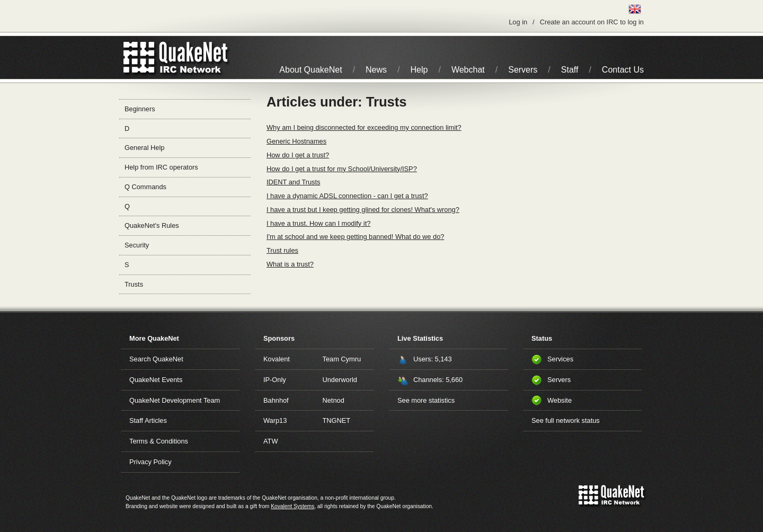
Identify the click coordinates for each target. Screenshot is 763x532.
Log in (518, 22)
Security (137, 245)
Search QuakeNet (156, 359)
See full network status (566, 420)
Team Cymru (342, 359)
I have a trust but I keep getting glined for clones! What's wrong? (363, 210)
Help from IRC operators (161, 167)
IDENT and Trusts (293, 182)
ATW (270, 441)
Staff (570, 70)
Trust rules (282, 250)
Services (560, 359)
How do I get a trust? (298, 155)
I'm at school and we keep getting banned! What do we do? (355, 237)
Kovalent (277, 359)
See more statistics (426, 400)
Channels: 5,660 (438, 380)
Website (560, 400)
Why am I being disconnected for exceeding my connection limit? (364, 127)
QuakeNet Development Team (175, 400)
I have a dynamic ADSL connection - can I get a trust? (347, 196)
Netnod (334, 400)
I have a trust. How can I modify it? (318, 223)
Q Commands (145, 187)
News (376, 70)
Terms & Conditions (159, 441)
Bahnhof (276, 400)
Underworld (340, 380)
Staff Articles (148, 420)
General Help (144, 148)
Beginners (140, 109)
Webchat (468, 70)
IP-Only (275, 380)
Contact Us (623, 70)
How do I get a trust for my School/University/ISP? (342, 169)
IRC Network (195, 57)
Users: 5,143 (433, 359)
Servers (523, 70)
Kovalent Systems (292, 506)
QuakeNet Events (156, 380)
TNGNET (337, 420)
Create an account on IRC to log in (592, 22)
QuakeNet (139, 57)
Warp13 (275, 420)
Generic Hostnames (296, 141)
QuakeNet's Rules (152, 225)
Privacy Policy (150, 462)
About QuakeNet (310, 70)
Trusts (134, 284)
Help (419, 70)
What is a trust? (290, 264)
